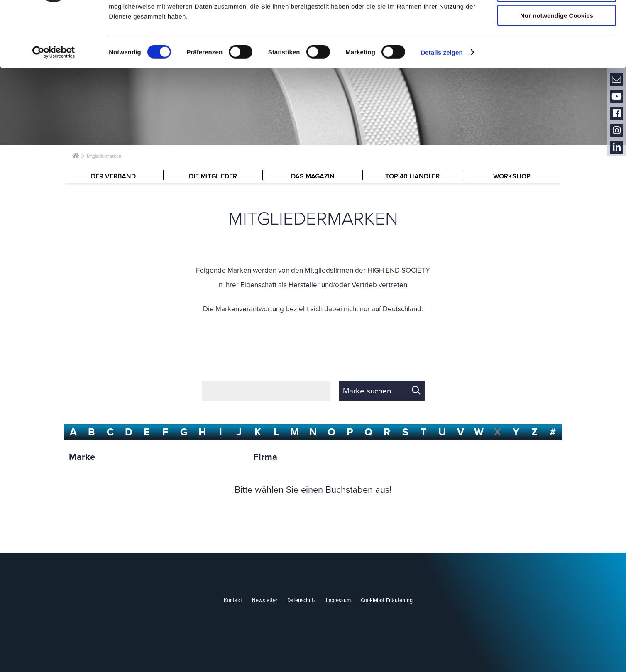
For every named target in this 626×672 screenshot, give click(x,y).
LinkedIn (616, 148)
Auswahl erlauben (557, 45)
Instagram (616, 131)
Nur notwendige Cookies (557, 69)
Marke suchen (367, 391)
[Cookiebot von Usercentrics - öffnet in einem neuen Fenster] (54, 106)
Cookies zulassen (557, 21)
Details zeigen (441, 106)
